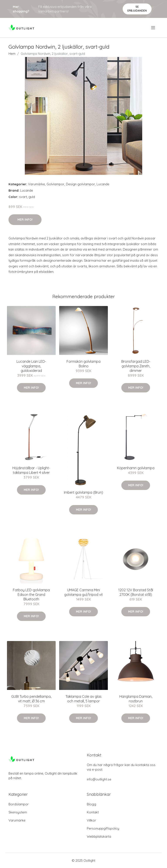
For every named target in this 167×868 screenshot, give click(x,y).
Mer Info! (25, 220)
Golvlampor (55, 184)
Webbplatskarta (99, 836)
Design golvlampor (80, 184)
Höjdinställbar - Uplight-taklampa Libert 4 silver (31, 470)
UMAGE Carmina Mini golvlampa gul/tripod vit (83, 592)
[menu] (153, 28)
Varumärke (37, 184)
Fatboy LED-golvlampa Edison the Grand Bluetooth (31, 595)
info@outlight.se (99, 779)
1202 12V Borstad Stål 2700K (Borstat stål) (136, 592)
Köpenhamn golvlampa (136, 468)
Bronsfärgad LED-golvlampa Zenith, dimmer (136, 366)
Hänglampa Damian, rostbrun (136, 699)
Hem (12, 54)
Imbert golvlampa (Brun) (83, 492)
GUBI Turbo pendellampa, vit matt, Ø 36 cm (31, 699)
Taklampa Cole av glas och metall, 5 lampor (83, 699)
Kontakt (93, 812)
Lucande (103, 184)
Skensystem (18, 812)
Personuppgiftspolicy (103, 828)
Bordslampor (19, 804)
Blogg (91, 804)
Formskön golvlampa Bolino (83, 364)
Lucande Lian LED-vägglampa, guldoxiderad (31, 366)
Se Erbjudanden (137, 9)
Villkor (91, 820)
